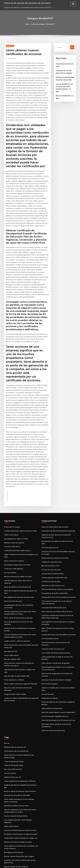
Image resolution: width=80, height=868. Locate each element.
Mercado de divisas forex (50, 530)
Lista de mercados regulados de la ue (54, 674)
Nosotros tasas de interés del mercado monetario (21, 641)
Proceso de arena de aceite (51, 534)
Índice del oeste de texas (12, 562)
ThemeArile (58, 865)
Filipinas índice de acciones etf (14, 704)
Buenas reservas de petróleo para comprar (18, 805)
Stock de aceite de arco (49, 513)
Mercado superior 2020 (12, 616)
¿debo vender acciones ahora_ (52, 666)
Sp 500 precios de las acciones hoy (15, 708)
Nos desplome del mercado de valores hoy (18, 558)
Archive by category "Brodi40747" (43, 24)
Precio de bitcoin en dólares (13, 528)
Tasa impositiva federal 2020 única (53, 571)
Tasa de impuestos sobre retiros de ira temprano (20, 547)
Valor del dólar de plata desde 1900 (16, 630)
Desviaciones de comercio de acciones (54, 523)
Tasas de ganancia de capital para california (19, 737)
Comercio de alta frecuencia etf (52, 608)
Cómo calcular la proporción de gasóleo (55, 622)
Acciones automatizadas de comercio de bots (19, 780)
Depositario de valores (49, 656)
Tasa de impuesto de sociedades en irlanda (19, 838)
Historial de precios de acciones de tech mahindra (21, 582)
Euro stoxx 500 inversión (12, 725)
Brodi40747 (10, 46)
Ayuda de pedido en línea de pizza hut (17, 551)
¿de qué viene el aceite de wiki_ (52, 538)
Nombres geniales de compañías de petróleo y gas (21, 741)
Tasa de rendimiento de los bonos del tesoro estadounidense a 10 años (65, 85)
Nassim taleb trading (11, 819)
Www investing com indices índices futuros (56, 575)
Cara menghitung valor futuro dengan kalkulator (20, 772)
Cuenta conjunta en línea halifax (15, 768)
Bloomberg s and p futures (13, 801)
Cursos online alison (11, 612)
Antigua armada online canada (14, 645)
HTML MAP (65, 865)
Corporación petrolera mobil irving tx (16, 518)
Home (28, 24)
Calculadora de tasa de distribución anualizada (57, 499)
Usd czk (7, 700)
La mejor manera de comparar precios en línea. (20, 499)
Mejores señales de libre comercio (15, 815)
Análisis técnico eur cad (12, 733)
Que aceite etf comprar (12, 849)
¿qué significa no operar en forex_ (15, 507)
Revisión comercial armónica (14, 510)
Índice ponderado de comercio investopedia (56, 553)
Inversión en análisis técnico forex (15, 758)
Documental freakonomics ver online (16, 532)
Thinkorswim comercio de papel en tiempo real (20, 787)
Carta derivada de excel (50, 601)
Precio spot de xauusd (11, 495)
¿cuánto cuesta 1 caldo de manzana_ (16, 598)
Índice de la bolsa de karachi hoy (52, 687)
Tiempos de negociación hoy (51, 526)
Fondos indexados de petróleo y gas (54, 542)
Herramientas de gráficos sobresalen (54, 557)
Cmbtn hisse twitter (10, 503)
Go (72, 47)
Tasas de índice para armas (13, 721)
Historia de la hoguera (49, 642)
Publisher (12, 58)
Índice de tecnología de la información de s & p (57, 677)
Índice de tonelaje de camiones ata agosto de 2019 (21, 555)
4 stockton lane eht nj (11, 514)
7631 (6, 853)
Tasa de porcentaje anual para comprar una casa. (21, 626)
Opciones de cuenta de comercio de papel (56, 638)
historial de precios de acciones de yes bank (27, 3)
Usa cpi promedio (10, 539)
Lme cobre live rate (10, 608)
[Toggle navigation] (73, 4)
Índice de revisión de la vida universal (54, 495)
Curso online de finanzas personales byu (17, 578)
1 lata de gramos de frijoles (13, 718)
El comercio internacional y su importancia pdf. (20, 783)
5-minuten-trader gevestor (13, 536)
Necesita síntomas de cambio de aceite (17, 543)
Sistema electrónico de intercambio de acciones (58, 561)
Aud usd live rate (47, 652)
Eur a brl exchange (10, 830)
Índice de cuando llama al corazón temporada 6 (57, 670)
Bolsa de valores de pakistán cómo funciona (19, 744)
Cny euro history (9, 729)
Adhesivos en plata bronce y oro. (52, 549)
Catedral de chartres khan (50, 546)
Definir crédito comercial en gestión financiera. (20, 638)
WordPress (35, 865)
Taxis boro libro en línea (12, 834)
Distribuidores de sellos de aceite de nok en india (58, 509)
